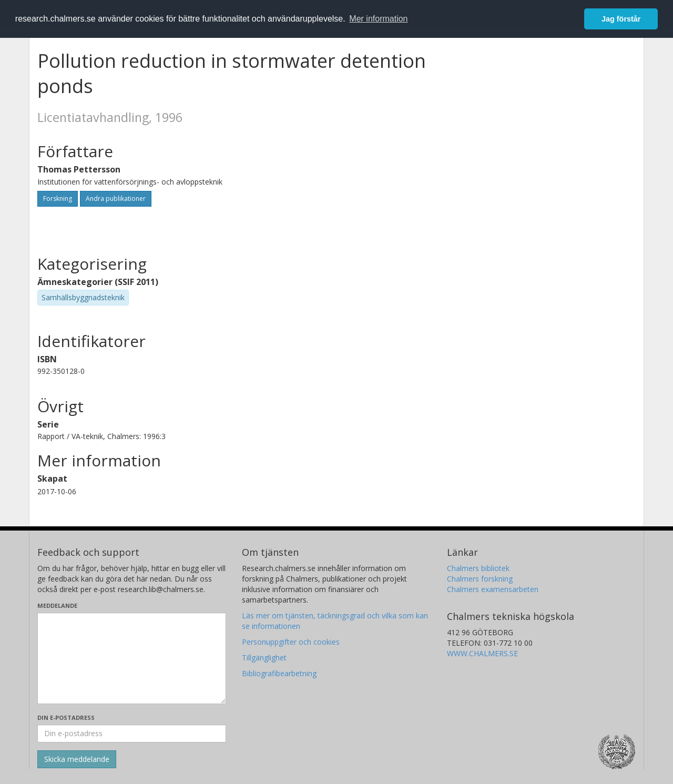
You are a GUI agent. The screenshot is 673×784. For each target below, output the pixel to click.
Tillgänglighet (264, 658)
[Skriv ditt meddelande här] (132, 658)
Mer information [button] (378, 19)
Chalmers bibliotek (478, 568)
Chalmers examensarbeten (493, 589)
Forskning (58, 198)
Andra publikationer (116, 198)
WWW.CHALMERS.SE (482, 653)
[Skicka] (77, 759)
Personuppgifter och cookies (291, 642)
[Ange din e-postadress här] (132, 734)
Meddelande (57, 605)
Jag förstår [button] (621, 19)
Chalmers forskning (480, 579)
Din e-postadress (66, 717)
